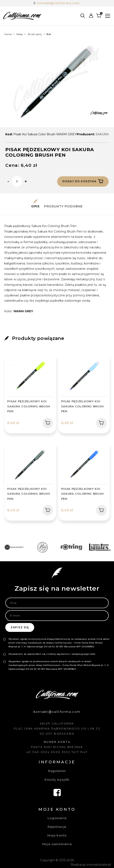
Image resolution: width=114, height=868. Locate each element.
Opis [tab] (35, 204)
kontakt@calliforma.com (58, 3)
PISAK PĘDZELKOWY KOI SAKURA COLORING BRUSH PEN (29, 406)
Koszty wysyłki (57, 780)
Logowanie (57, 818)
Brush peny (35, 34)
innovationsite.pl (99, 865)
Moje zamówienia (57, 844)
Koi (49, 34)
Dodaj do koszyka (83, 181)
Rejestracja (57, 827)
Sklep (19, 34)
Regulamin (57, 771)
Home (8, 34)
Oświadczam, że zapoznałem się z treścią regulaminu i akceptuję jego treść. (52, 654)
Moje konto (57, 835)
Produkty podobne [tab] (63, 204)
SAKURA (102, 134)
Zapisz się (20, 627)
